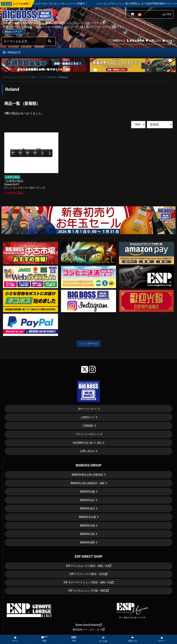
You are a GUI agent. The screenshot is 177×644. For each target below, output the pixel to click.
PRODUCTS (12, 53)
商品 (44, 639)
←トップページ (89, 344)
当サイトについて (87, 409)
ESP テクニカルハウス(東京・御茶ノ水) (89, 566)
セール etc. (103, 639)
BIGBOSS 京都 (87, 526)
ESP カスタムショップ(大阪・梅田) (89, 591)
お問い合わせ (87, 451)
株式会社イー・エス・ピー (89, 630)
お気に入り (153, 41)
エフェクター (11, 77)
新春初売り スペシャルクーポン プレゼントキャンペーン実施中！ (58, 4)
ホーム (15, 639)
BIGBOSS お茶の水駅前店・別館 (87, 483)
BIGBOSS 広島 (87, 534)
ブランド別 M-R (47, 77)
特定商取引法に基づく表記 (87, 443)
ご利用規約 (87, 426)
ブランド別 (28, 77)
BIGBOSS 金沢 (87, 508)
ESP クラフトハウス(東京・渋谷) (89, 574)
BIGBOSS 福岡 (87, 542)
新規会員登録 (135, 41)
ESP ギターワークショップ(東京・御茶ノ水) (89, 582)
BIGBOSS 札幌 (87, 492)
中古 (74, 639)
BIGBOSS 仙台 (87, 500)
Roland (63, 77)
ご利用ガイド (117, 41)
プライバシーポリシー (87, 434)
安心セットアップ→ (14, 32)
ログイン (169, 41)
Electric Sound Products (89, 625)
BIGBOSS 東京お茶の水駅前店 (87, 475)
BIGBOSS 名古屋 (87, 517)
